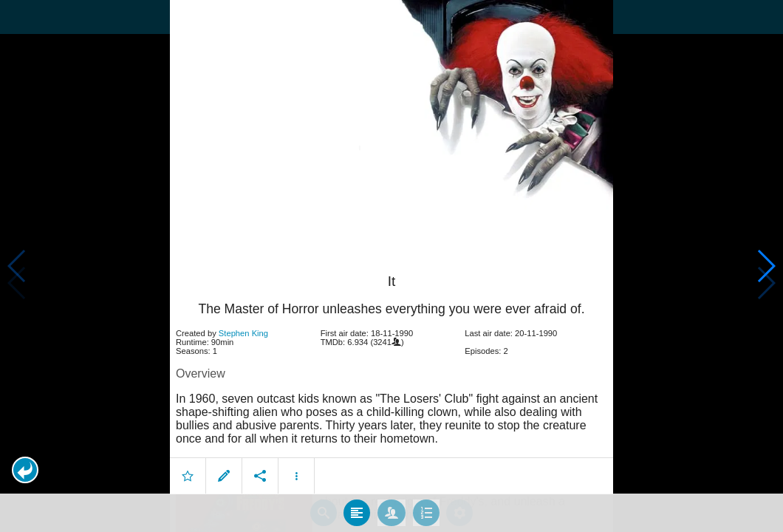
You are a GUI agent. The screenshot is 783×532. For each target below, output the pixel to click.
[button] (25, 470)
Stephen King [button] (243, 330)
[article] (391, 371)
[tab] (357, 509)
